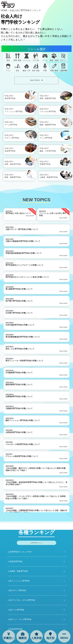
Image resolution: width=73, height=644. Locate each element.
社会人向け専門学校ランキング (25, 10)
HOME (4, 10)
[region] (36, 367)
